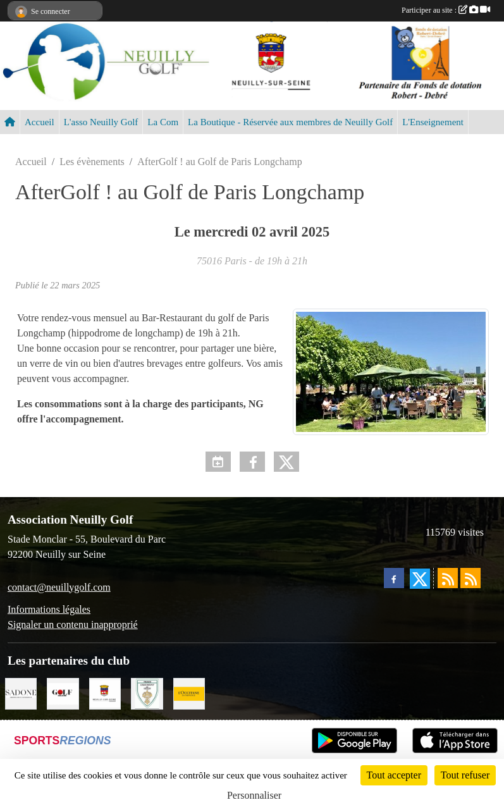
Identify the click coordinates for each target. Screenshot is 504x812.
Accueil (40, 122)
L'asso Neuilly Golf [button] (101, 122)
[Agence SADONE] (21, 692)
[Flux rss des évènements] (470, 578)
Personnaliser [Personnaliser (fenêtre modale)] (254, 795)
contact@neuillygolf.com (59, 587)
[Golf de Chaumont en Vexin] (147, 692)
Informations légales (49, 609)
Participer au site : (446, 10)
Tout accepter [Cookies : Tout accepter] (394, 775)
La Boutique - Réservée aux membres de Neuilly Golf (290, 122)
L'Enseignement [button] (433, 122)
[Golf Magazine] (63, 692)
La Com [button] (163, 122)
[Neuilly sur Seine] (105, 692)
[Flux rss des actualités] (448, 578)
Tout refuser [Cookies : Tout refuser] (465, 775)
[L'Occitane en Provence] (189, 692)
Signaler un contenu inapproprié (73, 624)
